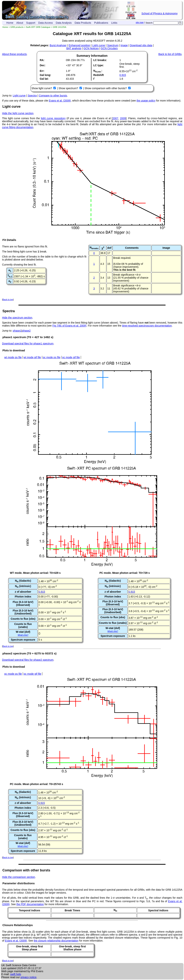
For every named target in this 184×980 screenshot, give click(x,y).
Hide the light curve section (18, 113)
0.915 (123, 75)
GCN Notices (91, 48)
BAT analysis (74, 48)
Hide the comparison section (19, 877)
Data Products (83, 23)
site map (140, 22)
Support (31, 23)
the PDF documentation (30, 904)
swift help (15, 974)
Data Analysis (64, 23)
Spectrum (113, 45)
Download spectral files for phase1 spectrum (28, 344)
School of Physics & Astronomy (160, 13)
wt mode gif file (32, 357)
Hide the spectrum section (17, 318)
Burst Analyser (58, 45)
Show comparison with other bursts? (106, 88)
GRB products (17, 27)
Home (10, 23)
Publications (101, 23)
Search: (149, 23)
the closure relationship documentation (56, 941)
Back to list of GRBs (170, 54)
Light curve (99, 45)
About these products (14, 54)
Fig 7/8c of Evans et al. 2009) (69, 326)
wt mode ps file (13, 357)
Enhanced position (79, 45)
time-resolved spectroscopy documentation (147, 326)
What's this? (23, 635)
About (20, 23)
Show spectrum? (69, 88)
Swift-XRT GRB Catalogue (38, 27)
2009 (123, 118)
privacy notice (29, 977)
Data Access (46, 23)
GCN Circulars (109, 48)
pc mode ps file (52, 357)
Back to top (8, 299)
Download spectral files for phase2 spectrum (28, 660)
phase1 (17, 331)
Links (114, 23)
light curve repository (53, 118)
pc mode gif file (71, 357)
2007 (115, 118)
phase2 (26, 331)
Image (124, 45)
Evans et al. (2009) (60, 101)
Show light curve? (42, 88)
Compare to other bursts (53, 96)
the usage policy (146, 101)
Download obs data (141, 45)
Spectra (32, 96)
